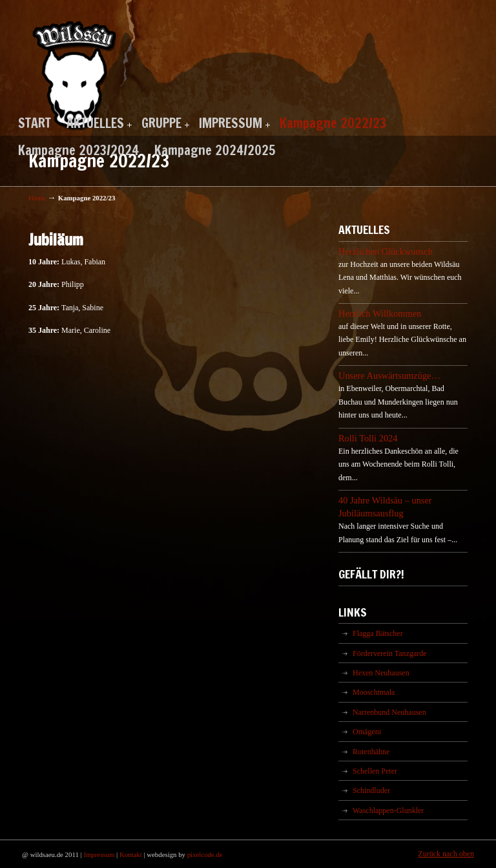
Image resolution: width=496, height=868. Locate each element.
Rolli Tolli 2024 (368, 438)
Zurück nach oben (446, 854)
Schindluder (371, 790)
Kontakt (131, 854)
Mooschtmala (374, 692)
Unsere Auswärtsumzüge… (389, 376)
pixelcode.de (205, 854)
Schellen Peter (375, 771)
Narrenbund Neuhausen (389, 712)
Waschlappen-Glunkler (388, 810)
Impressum (99, 854)
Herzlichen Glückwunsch (386, 251)
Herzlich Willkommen (380, 313)
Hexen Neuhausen (381, 673)
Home (37, 198)
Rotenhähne (371, 752)
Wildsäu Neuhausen (75, 68)
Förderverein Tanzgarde (390, 653)
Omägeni (367, 732)
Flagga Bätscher (378, 633)
